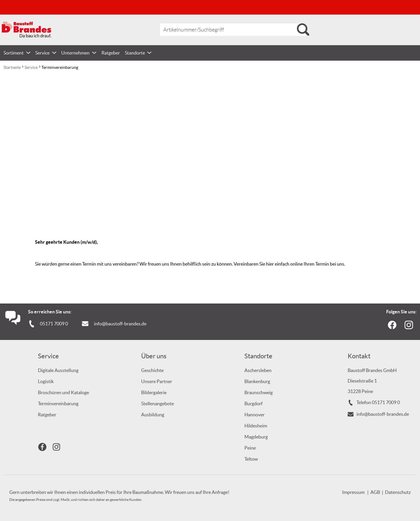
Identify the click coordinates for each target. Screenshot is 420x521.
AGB (375, 492)
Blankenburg (257, 381)
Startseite (13, 67)
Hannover (254, 415)
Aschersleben (258, 370)
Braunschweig (259, 392)
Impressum (353, 492)
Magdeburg (256, 437)
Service (32, 67)
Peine (250, 448)
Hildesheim (256, 426)
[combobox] (233, 30)
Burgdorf (253, 404)
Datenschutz (398, 492)
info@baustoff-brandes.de (120, 324)
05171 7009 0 (54, 324)
